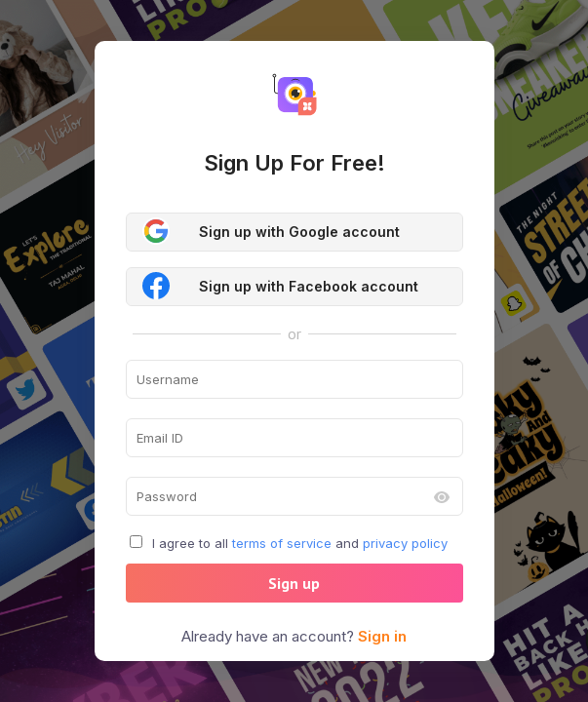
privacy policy (405, 543)
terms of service (282, 543)
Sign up (294, 583)
